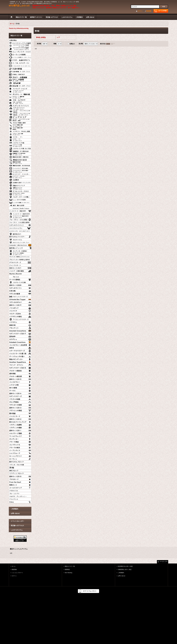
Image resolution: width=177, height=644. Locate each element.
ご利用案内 (15, 509)
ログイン (140, 11)
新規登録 (149, 11)
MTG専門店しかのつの (19, 6)
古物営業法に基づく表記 (125, 569)
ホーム (14, 566)
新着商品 (67, 569)
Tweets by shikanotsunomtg (19, 28)
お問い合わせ (15, 513)
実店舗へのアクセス (17, 526)
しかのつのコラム (17, 530)
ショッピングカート (17, 573)
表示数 (39, 44)
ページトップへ (164, 562)
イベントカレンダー (17, 521)
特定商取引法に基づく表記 (125, 566)
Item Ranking (68, 573)
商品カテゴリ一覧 (70, 566)
